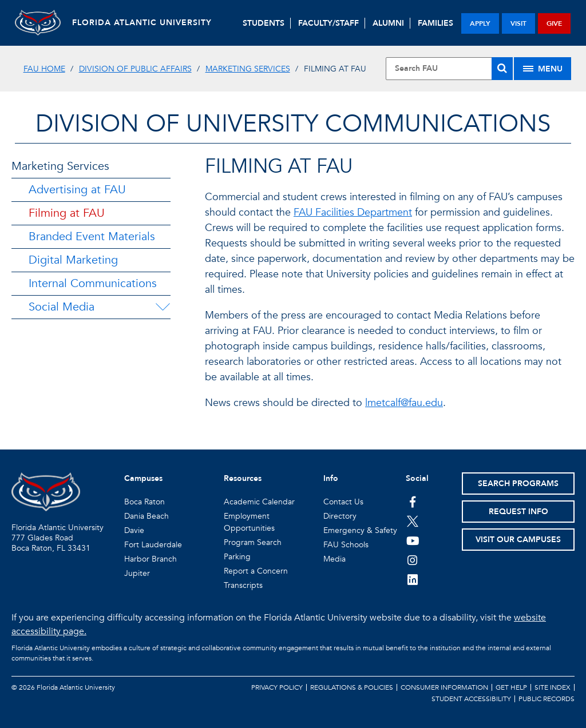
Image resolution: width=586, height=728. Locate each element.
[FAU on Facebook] (413, 502)
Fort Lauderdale (153, 545)
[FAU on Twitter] (413, 521)
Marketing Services (248, 69)
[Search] (502, 69)
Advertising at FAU (77, 190)
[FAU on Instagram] (413, 560)
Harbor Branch (151, 559)
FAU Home (44, 69)
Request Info (518, 512)
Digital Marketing (73, 260)
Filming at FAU (67, 213)
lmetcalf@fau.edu (404, 403)
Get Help (511, 687)
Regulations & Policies (352, 687)
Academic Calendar (259, 502)
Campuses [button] (143, 478)
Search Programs (518, 484)
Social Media (62, 307)
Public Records (547, 699)
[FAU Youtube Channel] (413, 540)
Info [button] (331, 478)
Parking (237, 557)
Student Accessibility (471, 699)
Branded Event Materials (92, 236)
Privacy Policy (277, 687)
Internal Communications (93, 283)
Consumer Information (444, 687)
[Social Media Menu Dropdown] (163, 307)
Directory (340, 516)
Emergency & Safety (360, 530)
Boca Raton (144, 502)
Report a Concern (256, 571)
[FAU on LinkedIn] (413, 579)
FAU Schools (346, 545)
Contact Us (343, 502)
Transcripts (243, 585)
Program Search (253, 542)
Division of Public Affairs (135, 69)
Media (334, 559)
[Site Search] (449, 69)
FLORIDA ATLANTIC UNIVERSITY (142, 23)
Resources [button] (243, 478)
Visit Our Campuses (518, 540)
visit (518, 23)
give (554, 23)
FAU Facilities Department (353, 212)
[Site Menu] (543, 69)
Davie (134, 530)
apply (480, 23)
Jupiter (137, 573)
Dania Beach (146, 516)
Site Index (553, 687)
